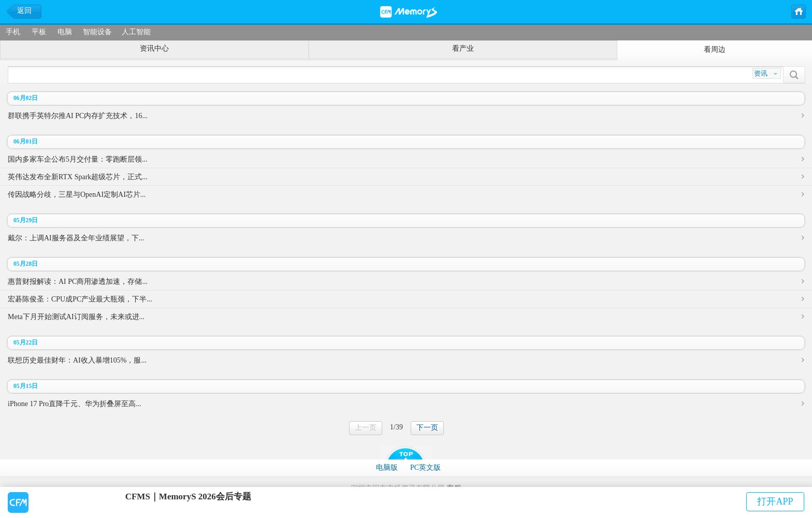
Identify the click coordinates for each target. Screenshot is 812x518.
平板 (39, 32)
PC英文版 (425, 467)
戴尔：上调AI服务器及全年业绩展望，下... (76, 238)
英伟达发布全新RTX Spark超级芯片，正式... (78, 177)
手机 (13, 32)
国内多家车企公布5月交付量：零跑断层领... (78, 159)
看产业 (463, 48)
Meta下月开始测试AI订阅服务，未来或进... (76, 317)
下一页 (427, 428)
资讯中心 (154, 48)
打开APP (775, 501)
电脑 (65, 32)
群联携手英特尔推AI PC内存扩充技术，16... (78, 116)
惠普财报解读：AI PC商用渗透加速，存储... (78, 282)
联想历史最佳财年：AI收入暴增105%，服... (77, 360)
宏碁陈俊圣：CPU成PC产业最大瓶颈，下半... (80, 299)
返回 (24, 11)
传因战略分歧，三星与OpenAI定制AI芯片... (77, 195)
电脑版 (387, 467)
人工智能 (136, 32)
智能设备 (97, 32)
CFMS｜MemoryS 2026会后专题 (188, 497)
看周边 (715, 49)
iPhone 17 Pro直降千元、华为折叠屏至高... (75, 404)
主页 (798, 11)
